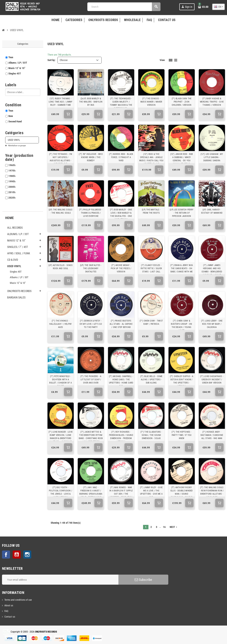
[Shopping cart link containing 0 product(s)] (203, 7)
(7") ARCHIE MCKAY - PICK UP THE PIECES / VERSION (121, 268)
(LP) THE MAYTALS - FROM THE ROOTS (151, 211)
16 (164, 527)
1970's (12, 171)
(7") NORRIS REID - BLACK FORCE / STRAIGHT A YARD (121, 157)
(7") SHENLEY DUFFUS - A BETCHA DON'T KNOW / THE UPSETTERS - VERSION (182, 381)
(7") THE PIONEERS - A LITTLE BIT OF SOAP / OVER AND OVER (91, 380)
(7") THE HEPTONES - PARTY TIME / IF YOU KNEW (181, 435)
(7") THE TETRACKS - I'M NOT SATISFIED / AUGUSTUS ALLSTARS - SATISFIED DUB (61, 159)
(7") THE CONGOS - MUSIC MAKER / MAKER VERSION (151, 102)
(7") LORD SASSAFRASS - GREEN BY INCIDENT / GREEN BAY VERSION (212, 380)
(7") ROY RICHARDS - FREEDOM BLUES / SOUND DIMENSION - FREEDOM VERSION (121, 437)
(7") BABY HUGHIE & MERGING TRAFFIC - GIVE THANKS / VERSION (212, 102)
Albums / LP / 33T (18, 63)
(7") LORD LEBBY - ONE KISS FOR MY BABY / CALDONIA (212, 324)
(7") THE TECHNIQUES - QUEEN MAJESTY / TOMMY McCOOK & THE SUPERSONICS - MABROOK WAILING (121, 105)
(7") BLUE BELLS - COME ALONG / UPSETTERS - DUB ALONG (151, 380)
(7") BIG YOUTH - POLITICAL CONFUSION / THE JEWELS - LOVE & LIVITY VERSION (61, 492)
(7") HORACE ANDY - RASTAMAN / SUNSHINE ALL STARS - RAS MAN (212, 435)
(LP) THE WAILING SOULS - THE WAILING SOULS (61, 211)
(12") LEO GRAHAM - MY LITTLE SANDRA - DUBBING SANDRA (212, 157)
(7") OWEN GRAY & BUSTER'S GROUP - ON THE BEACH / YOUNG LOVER (181, 326)
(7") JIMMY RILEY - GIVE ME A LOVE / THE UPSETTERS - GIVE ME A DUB (151, 492)
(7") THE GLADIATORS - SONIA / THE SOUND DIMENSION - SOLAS (151, 435)
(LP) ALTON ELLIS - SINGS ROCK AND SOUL (61, 267)
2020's (12, 198)
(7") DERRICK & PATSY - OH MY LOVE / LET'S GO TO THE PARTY (91, 324)
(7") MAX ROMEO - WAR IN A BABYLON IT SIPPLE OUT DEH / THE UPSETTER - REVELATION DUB (121, 494)
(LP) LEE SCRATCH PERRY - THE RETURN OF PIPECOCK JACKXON (182, 213)
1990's (12, 181)
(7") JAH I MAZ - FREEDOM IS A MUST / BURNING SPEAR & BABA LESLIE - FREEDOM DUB (91, 492)
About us (9, 605)
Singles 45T (15, 74)
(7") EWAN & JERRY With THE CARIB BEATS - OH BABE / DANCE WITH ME (182, 268)
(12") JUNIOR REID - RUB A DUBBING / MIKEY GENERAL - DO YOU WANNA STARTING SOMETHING (182, 161)
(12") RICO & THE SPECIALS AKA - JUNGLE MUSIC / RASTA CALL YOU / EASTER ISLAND (151, 159)
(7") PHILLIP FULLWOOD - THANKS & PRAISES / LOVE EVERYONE (91, 213)
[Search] (124, 7)
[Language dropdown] (218, 7)
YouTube (17, 555)
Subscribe (143, 580)
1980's (12, 176)
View (162, 60)
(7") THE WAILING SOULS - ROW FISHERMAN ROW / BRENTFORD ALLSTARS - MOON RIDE (212, 492)
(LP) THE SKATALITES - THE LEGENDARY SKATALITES (91, 268)
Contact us (10, 617)
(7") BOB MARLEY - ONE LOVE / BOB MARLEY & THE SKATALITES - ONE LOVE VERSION (121, 214)
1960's (12, 165)
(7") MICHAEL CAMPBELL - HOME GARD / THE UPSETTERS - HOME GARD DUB (121, 381)
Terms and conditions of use (18, 600)
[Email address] (60, 580)
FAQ (6, 611)
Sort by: (51, 60)
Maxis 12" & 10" (17, 68)
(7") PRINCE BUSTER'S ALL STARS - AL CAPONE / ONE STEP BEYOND (121, 324)
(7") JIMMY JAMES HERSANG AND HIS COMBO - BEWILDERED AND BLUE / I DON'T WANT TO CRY (212, 272)
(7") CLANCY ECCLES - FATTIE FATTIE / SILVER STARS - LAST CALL (151, 268)
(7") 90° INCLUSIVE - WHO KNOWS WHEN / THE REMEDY (91, 157)
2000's (12, 187)
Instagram (27, 555)
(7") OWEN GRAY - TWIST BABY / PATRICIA (151, 322)
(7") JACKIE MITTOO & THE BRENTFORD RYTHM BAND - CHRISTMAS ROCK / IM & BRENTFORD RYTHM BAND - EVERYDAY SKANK (91, 440)
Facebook (6, 555)
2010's (12, 192)
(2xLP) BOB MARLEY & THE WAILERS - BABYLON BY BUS (91, 102)
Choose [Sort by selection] (64, 60)
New (11, 116)
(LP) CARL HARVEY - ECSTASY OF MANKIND (212, 211)
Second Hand (15, 121)
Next (174, 527)
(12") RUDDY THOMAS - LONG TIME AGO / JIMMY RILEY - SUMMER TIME (61, 102)
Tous (11, 57)
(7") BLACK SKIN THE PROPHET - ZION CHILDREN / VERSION (182, 102)
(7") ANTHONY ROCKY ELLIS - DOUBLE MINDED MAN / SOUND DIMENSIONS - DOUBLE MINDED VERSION (182, 494)
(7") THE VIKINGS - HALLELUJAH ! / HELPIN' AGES (61, 324)
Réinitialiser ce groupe (17, 146)
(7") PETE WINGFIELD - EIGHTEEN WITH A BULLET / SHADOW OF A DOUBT (60, 381)
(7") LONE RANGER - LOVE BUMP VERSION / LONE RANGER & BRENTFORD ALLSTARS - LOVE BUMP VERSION (61, 438)
